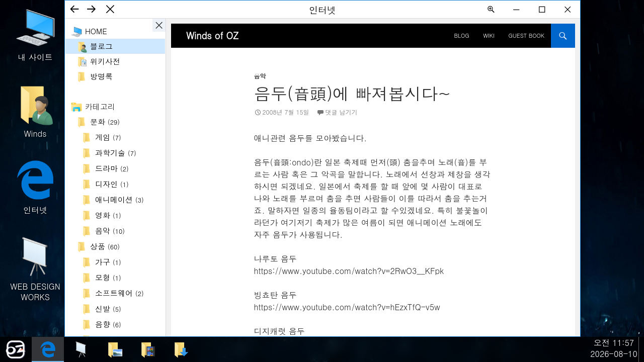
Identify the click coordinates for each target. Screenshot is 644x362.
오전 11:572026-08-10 (614, 348)
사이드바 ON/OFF (159, 25)
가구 (108, 262)
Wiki (489, 35)
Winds (35, 110)
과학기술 (116, 153)
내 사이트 (35, 34)
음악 (110, 231)
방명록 (101, 76)
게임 (108, 137)
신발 (108, 308)
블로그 (101, 46)
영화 (108, 215)
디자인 (112, 184)
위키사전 (105, 61)
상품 (105, 246)
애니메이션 (119, 199)
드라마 (112, 168)
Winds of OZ (212, 35)
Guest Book (527, 35)
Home (96, 31)
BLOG (462, 35)
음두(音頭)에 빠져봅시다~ (353, 93)
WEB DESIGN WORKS (35, 268)
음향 (108, 324)
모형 (108, 277)
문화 (105, 121)
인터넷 (35, 187)
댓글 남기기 (342, 112)
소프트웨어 (119, 293)
